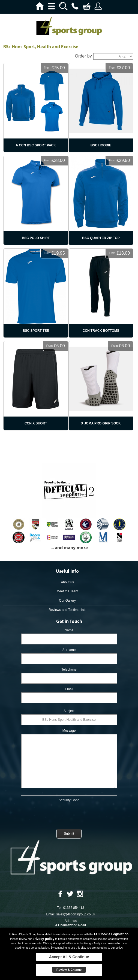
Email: (51, 914)
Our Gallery (67, 601)
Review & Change (69, 970)
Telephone (69, 670)
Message (69, 731)
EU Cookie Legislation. (112, 934)
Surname (69, 650)
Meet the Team (67, 591)
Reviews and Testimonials (67, 610)
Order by (83, 56)
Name (69, 630)
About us (67, 582)
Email (69, 689)
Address (71, 921)
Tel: (60, 908)
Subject (69, 711)
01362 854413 (74, 908)
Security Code (69, 800)
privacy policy (43, 939)
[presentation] (69, 813)
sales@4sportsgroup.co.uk (76, 914)
